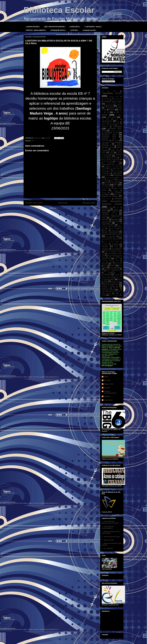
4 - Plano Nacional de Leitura (111, 537)
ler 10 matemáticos (111, 236)
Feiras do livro (115, 218)
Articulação (118, 127)
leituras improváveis (110, 232)
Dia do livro (110, 179)
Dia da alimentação (111, 177)
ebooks (104, 187)
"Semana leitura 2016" (113, 102)
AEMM (106, 377)
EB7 (116, 185)
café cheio (115, 149)
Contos (104, 168)
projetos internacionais (112, 269)
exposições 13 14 (109, 214)
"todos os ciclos (109, 104)
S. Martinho (117, 276)
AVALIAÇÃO (105, 141)
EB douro (105, 185)
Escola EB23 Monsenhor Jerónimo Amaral (112, 201)
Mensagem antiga (89, 203)
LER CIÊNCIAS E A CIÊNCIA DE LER (112, 240)
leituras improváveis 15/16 (112, 234)
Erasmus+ (104, 192)
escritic (118, 207)
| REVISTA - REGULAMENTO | (36, 30)
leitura (106, 230)
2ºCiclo (120, 106)
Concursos (111, 163)
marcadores (105, 248)
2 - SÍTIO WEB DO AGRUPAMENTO (108, 527)
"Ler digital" (107, 100)
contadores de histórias (112, 166)
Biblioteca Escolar (59, 10)
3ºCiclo (112, 110)
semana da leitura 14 (111, 283)
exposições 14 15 (107, 216)
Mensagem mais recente (34, 203)
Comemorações (115, 160)
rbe (103, 271)
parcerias (119, 264)
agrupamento (107, 121)
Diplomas (113, 181)
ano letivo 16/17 (114, 123)
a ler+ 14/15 (111, 117)
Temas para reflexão (108, 290)
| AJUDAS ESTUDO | (33, 27)
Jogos (112, 227)
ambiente (104, 123)
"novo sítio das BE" (117, 100)
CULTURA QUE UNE (114, 172)
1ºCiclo (111, 106)
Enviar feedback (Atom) (64, 208)
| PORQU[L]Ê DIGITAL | (58, 30)
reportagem (117, 274)
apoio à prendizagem (108, 125)
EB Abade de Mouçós (112, 183)
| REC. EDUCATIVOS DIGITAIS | (55, 27)
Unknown (107, 388)
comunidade (119, 161)
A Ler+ (119, 115)
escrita (110, 207)
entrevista (116, 190)
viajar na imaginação (115, 295)
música (104, 262)
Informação (106, 223)
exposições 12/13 (109, 212)
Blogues (104, 142)
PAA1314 (105, 264)
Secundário (110, 279)
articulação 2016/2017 (116, 131)
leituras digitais (115, 230)
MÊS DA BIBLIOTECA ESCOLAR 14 (112, 249)
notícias (117, 262)
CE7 (33, 141)
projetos (119, 267)
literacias (115, 245)
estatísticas (117, 209)
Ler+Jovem (105, 245)
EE (110, 187)
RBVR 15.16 (118, 271)
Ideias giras (105, 221)
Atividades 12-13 (111, 133)
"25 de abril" (109, 91)
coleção (106, 160)
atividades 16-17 (109, 139)
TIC (119, 290)
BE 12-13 (115, 140)
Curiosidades (106, 173)
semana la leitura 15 (110, 286)
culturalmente (108, 400)
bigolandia (107, 396)
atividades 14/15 (109, 137)
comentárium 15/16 (107, 161)
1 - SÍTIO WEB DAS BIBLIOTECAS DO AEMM (110, 522)
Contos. (111, 168)
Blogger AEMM (109, 384)
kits (121, 228)
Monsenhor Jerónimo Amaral (110, 260)
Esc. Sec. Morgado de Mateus (112, 195)
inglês (118, 223)
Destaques (118, 175)
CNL (121, 158)
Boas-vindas (112, 142)
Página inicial (63, 203)
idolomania (115, 221)
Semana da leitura (116, 281)
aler (118, 121)
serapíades (105, 288)
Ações (117, 119)
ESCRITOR (105, 209)
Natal (110, 262)
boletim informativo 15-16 (112, 147)
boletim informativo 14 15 (112, 145)
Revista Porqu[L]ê (106, 276)
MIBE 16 (117, 259)
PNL (105, 266)
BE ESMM (107, 380)
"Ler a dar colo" (118, 98)
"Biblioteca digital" (114, 96)
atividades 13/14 (109, 135)
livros (116, 247)
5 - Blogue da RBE (108, 540)
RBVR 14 (109, 271)
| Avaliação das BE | (89, 30)
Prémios (112, 267)
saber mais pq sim (107, 278)
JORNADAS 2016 (112, 228)
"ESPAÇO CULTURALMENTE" (110, 392)
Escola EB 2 (106, 199)
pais (113, 264)
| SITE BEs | (74, 30)
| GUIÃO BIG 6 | (75, 27)
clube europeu (113, 158)
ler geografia (115, 243)
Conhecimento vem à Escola (112, 165)
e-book (120, 181)
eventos (104, 211)
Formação (105, 219)
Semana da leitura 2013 (110, 285)
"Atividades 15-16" (112, 93)
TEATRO (116, 288)
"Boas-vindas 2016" (107, 98)
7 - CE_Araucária (107, 548)
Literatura (105, 247)
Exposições (115, 211)
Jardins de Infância (108, 225)
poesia (113, 266)
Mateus (114, 248)
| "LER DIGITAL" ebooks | (93, 27)
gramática (115, 219)
